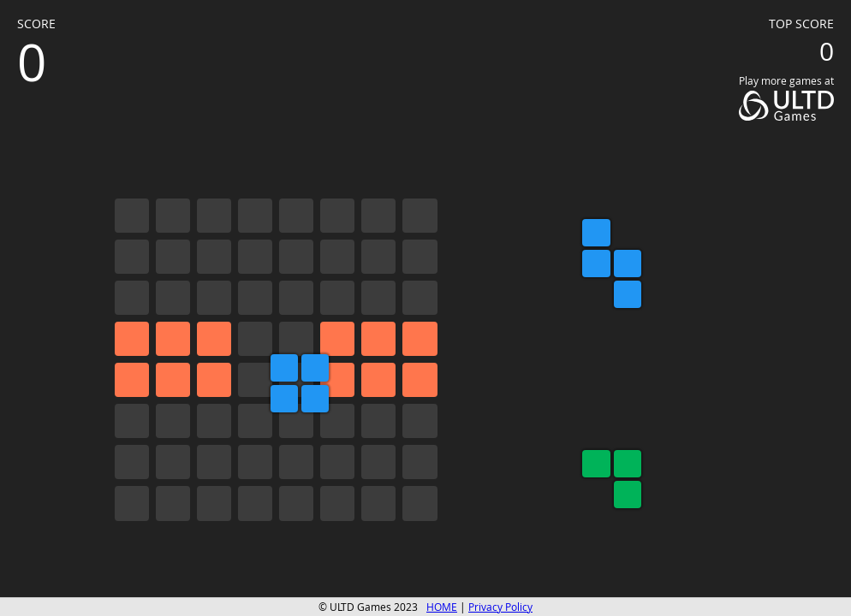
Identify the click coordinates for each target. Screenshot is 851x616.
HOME (442, 607)
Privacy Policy (500, 607)
